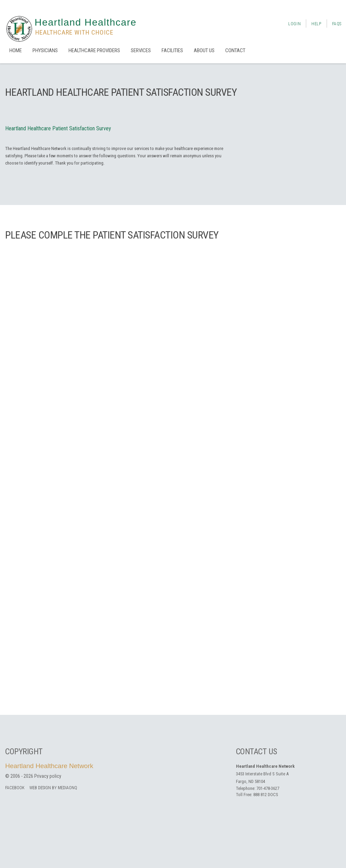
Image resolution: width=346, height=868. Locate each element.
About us (204, 50)
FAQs (337, 24)
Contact (235, 50)
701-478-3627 (268, 788)
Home (16, 50)
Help (316, 24)
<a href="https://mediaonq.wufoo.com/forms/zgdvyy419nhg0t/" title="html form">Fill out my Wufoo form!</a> (173, 476)
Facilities (172, 50)
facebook (15, 788)
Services (141, 50)
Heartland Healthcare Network (49, 766)
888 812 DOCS (266, 795)
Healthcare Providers (94, 50)
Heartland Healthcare (86, 22)
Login (294, 24)
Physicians (45, 50)
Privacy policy (48, 776)
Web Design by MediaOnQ (53, 788)
